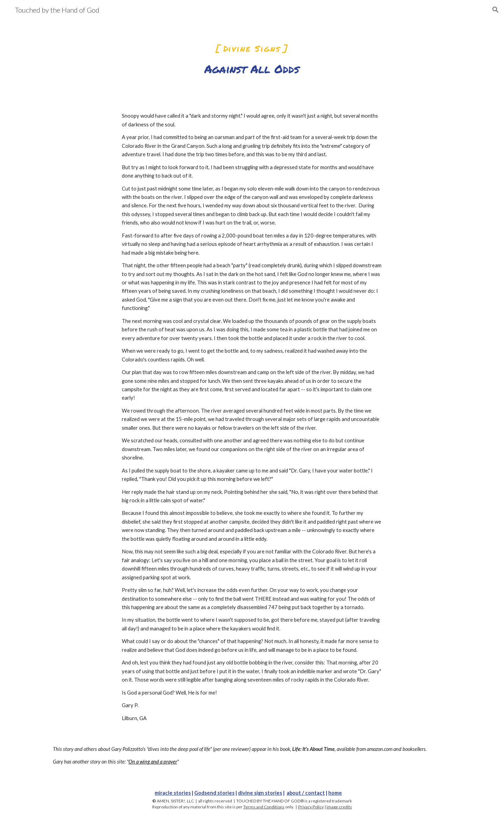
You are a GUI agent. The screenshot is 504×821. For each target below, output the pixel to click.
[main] (252, 55)
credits (345, 807)
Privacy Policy (311, 807)
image (333, 807)
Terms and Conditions (264, 807)
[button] (496, 10)
